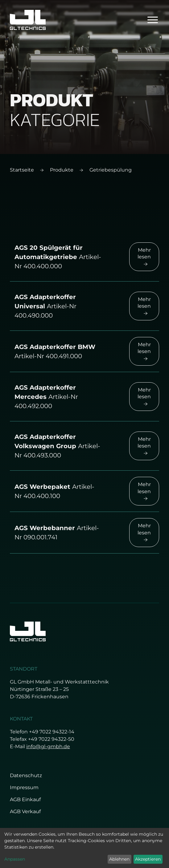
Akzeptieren (148, 859)
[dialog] (84, 848)
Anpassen (15, 859)
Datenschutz (26, 775)
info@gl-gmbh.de (48, 746)
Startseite (22, 170)
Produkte (62, 170)
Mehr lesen (144, 256)
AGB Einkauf (25, 799)
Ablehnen (119, 859)
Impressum (24, 787)
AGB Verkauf (25, 811)
